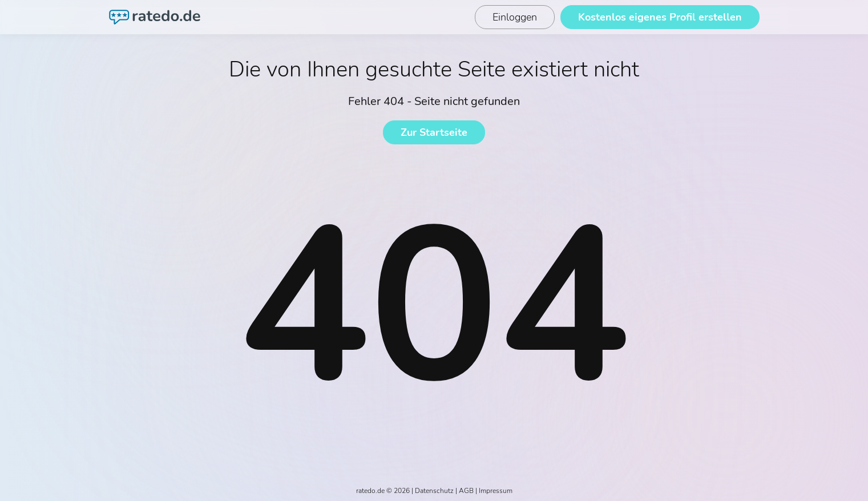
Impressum (496, 491)
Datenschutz (434, 491)
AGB (466, 491)
